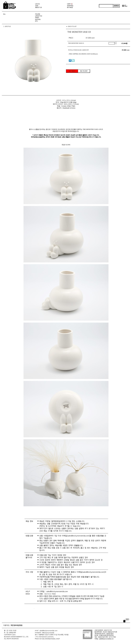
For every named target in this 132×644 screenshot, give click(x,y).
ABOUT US (38, 7)
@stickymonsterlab (48, 633)
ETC (36, 21)
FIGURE (38, 14)
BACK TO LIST (72, 26)
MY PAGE (70, 7)
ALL (4, 14)
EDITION (38, 19)
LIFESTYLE (39, 16)
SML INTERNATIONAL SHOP (51, 639)
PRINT (37, 18)
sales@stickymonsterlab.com (48, 631)
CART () (70, 4)
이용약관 (6, 626)
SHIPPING (70, 6)
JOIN (37, 6)
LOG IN (37, 4)
